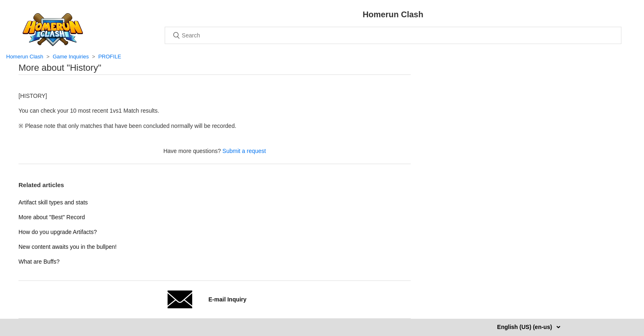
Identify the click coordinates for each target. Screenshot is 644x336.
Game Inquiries (71, 57)
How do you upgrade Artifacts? (58, 232)
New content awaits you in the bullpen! (68, 247)
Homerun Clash (25, 57)
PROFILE (110, 57)
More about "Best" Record (52, 217)
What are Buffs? (39, 262)
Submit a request (244, 151)
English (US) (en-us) (525, 327)
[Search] (393, 35)
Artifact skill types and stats (53, 202)
